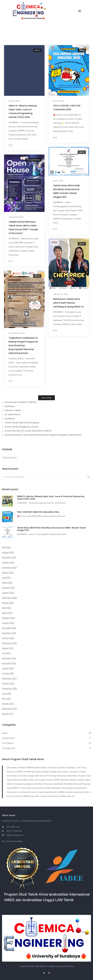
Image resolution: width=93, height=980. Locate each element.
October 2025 (8, 562)
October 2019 (8, 704)
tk (12, 145)
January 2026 (8, 552)
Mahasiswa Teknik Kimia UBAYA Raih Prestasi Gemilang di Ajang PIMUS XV (68, 303)
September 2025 (9, 568)
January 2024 (8, 623)
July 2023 (6, 653)
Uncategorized (33, 160)
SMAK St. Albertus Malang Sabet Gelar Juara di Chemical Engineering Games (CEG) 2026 (23, 112)
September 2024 (9, 598)
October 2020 (8, 683)
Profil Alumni (8, 743)
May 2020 (6, 699)
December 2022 (9, 658)
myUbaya (10, 406)
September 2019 (9, 709)
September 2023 (9, 643)
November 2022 (9, 663)
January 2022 (8, 668)
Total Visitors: (8, 458)
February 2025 (8, 588)
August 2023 (8, 648)
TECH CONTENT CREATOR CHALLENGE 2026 (67, 108)
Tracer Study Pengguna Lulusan (21, 427)
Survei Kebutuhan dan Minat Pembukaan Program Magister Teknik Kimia (43, 435)
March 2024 (7, 613)
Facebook (10, 419)
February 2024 (8, 618)
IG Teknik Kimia (12, 414)
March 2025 (7, 583)
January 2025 (8, 593)
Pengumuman (8, 738)
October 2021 (8, 673)
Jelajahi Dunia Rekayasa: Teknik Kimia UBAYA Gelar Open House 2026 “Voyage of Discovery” (23, 228)
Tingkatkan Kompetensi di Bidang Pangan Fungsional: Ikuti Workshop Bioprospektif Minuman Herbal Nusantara (23, 345)
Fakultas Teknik (13, 410)
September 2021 (9, 678)
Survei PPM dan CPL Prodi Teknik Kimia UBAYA (28, 431)
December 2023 (9, 628)
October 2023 (8, 638)
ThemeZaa (69, 966)
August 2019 (8, 714)
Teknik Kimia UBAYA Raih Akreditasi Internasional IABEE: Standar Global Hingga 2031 (66, 191)
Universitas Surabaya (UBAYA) (21, 402)
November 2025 (9, 557)
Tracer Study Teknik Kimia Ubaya (22, 423)
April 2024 (6, 608)
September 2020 (9, 689)
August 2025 (8, 573)
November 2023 (9, 633)
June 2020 (7, 694)
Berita (37, 50)
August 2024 (8, 603)
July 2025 (6, 578)
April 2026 (6, 547)
